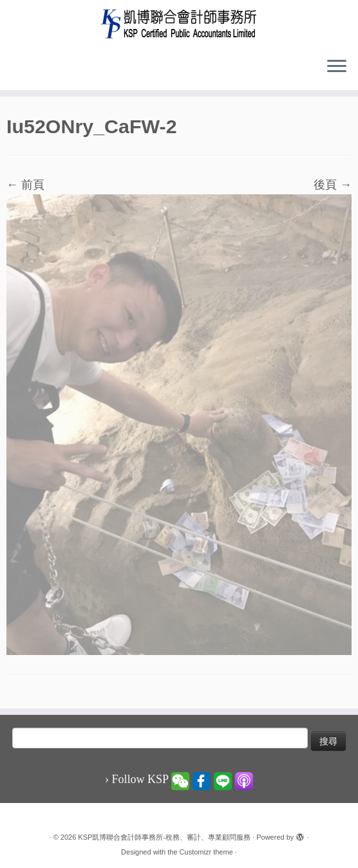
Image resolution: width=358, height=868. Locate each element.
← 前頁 (25, 185)
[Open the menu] (337, 67)
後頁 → (333, 185)
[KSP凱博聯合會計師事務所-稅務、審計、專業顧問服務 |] (179, 23)
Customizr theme (206, 852)
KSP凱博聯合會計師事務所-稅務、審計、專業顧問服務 (164, 837)
